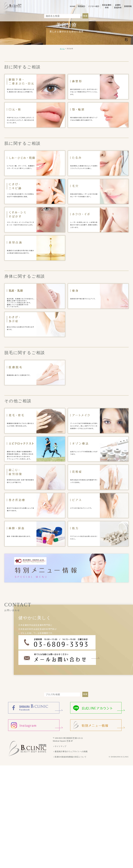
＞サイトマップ (59, 745)
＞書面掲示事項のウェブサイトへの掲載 (70, 750)
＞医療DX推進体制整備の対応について (69, 755)
